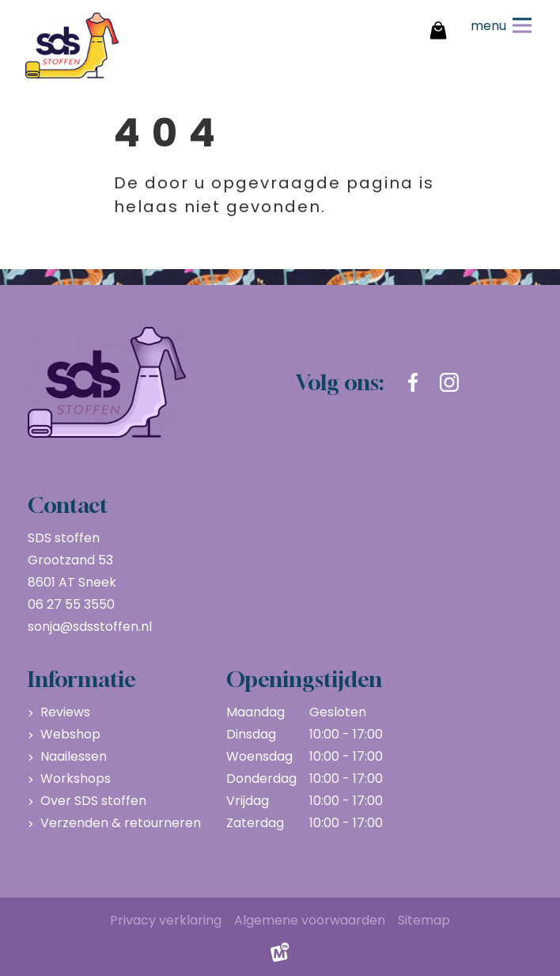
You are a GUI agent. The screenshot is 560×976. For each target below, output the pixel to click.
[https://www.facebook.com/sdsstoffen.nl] (413, 382)
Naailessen (74, 756)
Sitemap (424, 920)
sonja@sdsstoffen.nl (90, 627)
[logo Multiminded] (280, 956)
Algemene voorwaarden (310, 920)
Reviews (65, 712)
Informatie (82, 679)
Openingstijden (304, 679)
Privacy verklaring (166, 920)
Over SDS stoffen (93, 801)
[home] (72, 46)
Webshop (70, 734)
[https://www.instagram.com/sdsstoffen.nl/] (449, 382)
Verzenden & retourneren (121, 823)
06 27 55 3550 (71, 604)
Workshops (76, 779)
